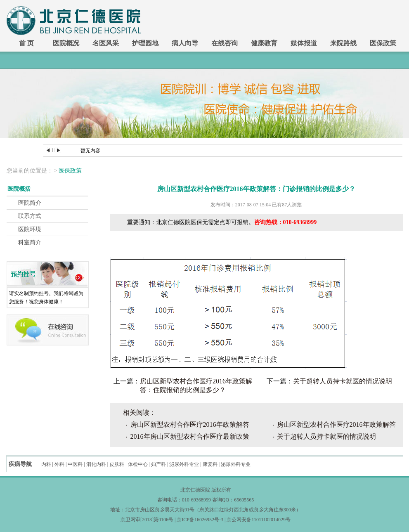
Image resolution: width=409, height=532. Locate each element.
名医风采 (106, 43)
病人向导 (185, 43)
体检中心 (138, 464)
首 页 (26, 43)
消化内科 (96, 464)
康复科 (210, 464)
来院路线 (343, 43)
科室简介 (30, 242)
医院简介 (30, 203)
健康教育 (264, 43)
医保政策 (383, 43)
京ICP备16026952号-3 (200, 520)
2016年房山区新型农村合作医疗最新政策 (190, 436)
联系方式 (30, 216)
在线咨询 (225, 43)
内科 (46, 464)
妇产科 (158, 464)
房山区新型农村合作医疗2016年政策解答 (190, 424)
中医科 (75, 464)
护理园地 (145, 43)
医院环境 (30, 229)
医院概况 (66, 43)
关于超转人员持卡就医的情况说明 (343, 381)
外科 (59, 464)
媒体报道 (304, 43)
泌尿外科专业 (184, 464)
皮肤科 (117, 464)
